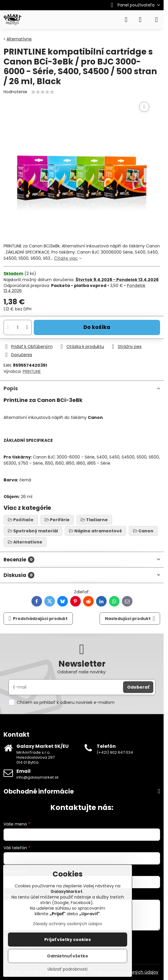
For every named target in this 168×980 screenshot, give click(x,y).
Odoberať (138, 687)
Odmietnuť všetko (68, 956)
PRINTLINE (32, 371)
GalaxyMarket (67, 891)
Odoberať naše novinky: (82, 672)
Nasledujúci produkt (130, 619)
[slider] (43, 92)
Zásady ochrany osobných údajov (68, 924)
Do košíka (97, 327)
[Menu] (157, 20)
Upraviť (90, 914)
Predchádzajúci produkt (38, 619)
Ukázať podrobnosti (68, 969)
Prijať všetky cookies (68, 940)
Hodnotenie (15, 92)
